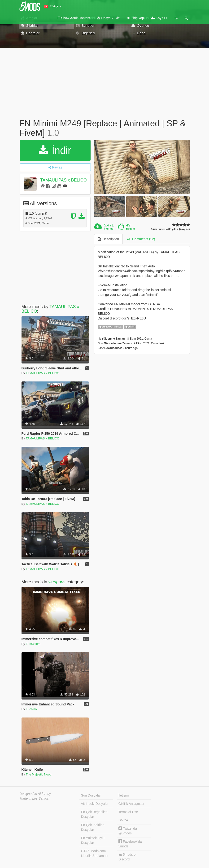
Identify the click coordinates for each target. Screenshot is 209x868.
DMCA (123, 820)
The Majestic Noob (39, 774)
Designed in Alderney (35, 794)
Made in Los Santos (34, 798)
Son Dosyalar (91, 795)
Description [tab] (109, 239)
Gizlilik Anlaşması (131, 804)
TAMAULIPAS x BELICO (63, 180)
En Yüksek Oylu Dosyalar (93, 840)
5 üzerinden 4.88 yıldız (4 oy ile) (170, 229)
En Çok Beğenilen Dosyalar (94, 814)
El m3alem (33, 644)
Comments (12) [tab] (141, 239)
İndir (55, 150)
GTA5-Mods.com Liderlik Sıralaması (95, 853)
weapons (57, 582)
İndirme (109, 229)
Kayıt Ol (159, 18)
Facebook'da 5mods (130, 844)
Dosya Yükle (108, 18)
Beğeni (130, 229)
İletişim (124, 795)
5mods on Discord (128, 857)
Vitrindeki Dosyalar (95, 804)
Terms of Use (128, 812)
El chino (31, 709)
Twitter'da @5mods (128, 831)
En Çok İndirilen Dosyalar (93, 827)
